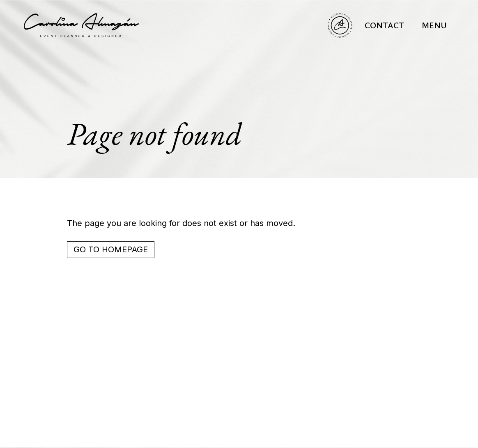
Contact (384, 25)
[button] (434, 25)
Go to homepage (111, 249)
